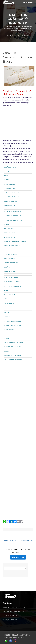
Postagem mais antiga (27, 540)
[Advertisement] (18, 122)
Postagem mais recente (9, 540)
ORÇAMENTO (18, 557)
